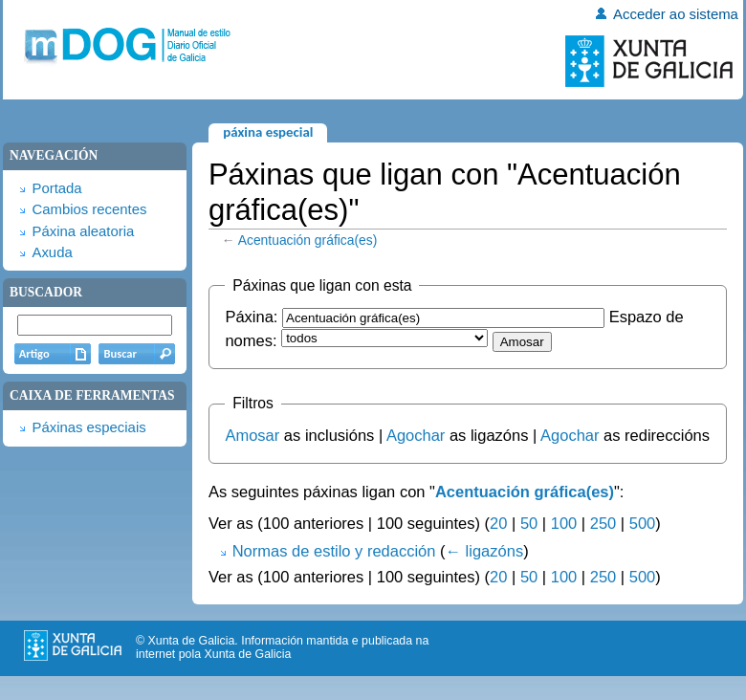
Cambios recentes (89, 209)
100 (564, 523)
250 (603, 523)
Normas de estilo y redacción (334, 551)
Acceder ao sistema (676, 14)
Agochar (416, 435)
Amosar (252, 435)
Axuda (52, 252)
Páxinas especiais (88, 427)
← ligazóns (485, 551)
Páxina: (251, 317)
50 (529, 523)
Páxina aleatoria (83, 231)
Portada (56, 188)
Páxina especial (268, 132)
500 (643, 523)
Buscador (46, 292)
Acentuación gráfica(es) (308, 240)
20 (498, 523)
